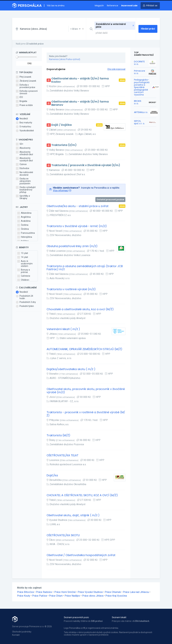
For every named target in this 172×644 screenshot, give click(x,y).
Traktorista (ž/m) (64, 145)
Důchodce (23, 168)
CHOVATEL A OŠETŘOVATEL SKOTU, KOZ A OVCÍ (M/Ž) (82, 495)
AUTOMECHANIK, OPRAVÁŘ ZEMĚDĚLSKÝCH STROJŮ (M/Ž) (84, 349)
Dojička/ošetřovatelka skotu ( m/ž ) (71, 369)
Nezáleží (22, 119)
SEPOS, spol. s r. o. (139, 122)
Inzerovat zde (129, 6)
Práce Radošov (44, 592)
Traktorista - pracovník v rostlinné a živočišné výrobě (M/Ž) (86, 414)
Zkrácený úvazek (26, 81)
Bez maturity (24, 123)
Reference (113, 6)
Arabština (24, 221)
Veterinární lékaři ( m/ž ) (63, 329)
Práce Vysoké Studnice (90, 592)
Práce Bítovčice (26, 592)
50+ (20, 144)
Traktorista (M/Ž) (58, 435)
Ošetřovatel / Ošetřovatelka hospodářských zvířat (81, 555)
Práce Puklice (40, 596)
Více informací (61, 191)
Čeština (23, 225)
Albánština (24, 213)
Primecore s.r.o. (140, 72)
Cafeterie (24, 276)
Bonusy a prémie (24, 271)
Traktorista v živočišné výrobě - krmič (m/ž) (77, 226)
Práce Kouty (24, 596)
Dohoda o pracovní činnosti (27, 92)
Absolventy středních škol (24, 153)
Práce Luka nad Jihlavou (136, 592)
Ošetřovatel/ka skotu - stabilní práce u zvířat (78, 206)
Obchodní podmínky (22, 632)
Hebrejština (25, 237)
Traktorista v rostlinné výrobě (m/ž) (71, 289)
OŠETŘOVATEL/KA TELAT (63, 455)
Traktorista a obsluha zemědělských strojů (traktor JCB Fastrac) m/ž (85, 268)
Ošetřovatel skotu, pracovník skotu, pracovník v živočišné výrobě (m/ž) (86, 391)
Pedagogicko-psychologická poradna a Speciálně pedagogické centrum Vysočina (142, 87)
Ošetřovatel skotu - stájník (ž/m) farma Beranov (80, 103)
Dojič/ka (52, 475)
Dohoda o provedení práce (26, 86)
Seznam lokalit (119, 617)
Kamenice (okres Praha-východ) (65, 59)
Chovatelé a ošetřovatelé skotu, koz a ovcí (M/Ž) (80, 309)
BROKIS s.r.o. (138, 102)
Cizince (21, 164)
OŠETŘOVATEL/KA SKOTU (63, 535)
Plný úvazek (24, 77)
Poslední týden (25, 306)
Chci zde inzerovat (116, 69)
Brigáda (21, 101)
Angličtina (24, 217)
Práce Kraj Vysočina (116, 596)
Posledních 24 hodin (24, 297)
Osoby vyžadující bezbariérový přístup (26, 190)
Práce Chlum (56, 596)
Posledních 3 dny (26, 302)
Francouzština (26, 233)
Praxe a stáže (24, 105)
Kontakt (16, 635)
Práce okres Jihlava (93, 596)
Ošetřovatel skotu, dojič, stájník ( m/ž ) (73, 515)
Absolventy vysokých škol (24, 159)
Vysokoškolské (25, 131)
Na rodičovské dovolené (24, 174)
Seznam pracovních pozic (76, 617)
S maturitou (23, 127)
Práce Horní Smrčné (65, 592)
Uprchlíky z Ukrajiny (23, 197)
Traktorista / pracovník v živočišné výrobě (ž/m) (86, 165)
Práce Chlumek (113, 592)
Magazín (99, 6)
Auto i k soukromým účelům (25, 264)
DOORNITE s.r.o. (139, 63)
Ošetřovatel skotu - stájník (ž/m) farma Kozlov (80, 80)
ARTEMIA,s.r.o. (141, 112)
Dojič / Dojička (62, 125)
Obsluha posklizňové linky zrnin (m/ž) (72, 246)
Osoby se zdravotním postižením (23, 181)
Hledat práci (148, 29)
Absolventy (23, 148)
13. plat (23, 253)
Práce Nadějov (72, 596)
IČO (19, 97)
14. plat (23, 257)
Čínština (23, 229)
